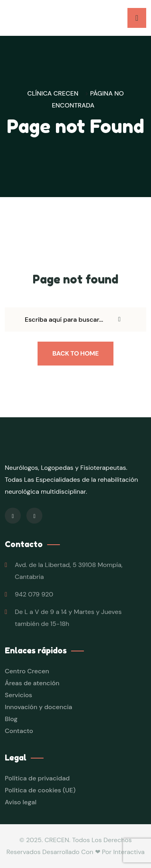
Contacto (19, 731)
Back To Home (75, 353)
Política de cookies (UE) (40, 790)
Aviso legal (21, 802)
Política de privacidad (37, 778)
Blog (11, 719)
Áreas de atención (32, 683)
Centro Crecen (27, 671)
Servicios (18, 695)
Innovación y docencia (39, 707)
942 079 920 (34, 594)
